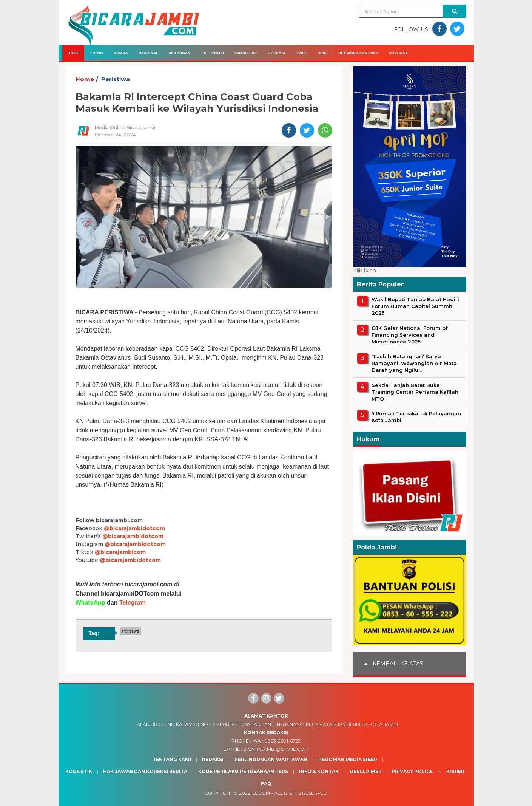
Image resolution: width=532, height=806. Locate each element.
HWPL (301, 53)
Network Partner (358, 53)
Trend (96, 53)
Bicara (121, 53)
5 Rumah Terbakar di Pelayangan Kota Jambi (416, 417)
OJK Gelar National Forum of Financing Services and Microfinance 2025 (410, 335)
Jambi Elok (246, 53)
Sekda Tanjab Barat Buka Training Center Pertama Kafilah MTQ (415, 392)
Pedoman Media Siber (348, 759)
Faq (266, 784)
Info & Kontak (319, 771)
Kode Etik (79, 771)
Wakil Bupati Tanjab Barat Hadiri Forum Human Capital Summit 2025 (415, 306)
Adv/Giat (398, 53)
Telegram (133, 603)
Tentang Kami (172, 759)
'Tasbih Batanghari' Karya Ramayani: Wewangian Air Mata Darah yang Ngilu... (414, 363)
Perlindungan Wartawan (271, 759)
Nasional (148, 53)
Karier (455, 771)
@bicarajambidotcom (134, 528)
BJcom (261, 793)
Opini (322, 53)
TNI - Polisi (212, 53)
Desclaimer (366, 771)
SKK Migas (179, 53)
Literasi (276, 53)
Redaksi (213, 759)
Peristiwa (116, 79)
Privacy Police (412, 771)
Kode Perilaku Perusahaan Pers (243, 771)
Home (73, 53)
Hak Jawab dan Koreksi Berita (145, 771)
